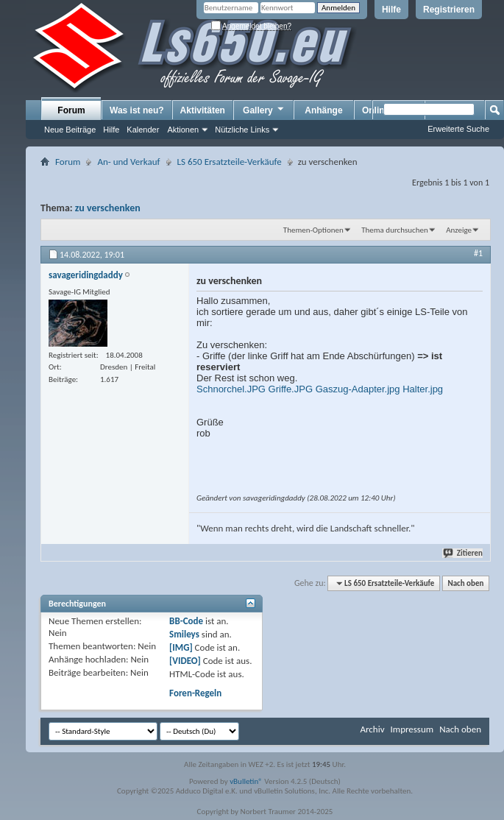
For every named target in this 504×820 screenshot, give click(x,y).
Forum (71, 110)
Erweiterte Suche (458, 129)
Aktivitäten (203, 110)
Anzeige (459, 230)
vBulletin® (246, 781)
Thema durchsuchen (395, 230)
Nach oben (465, 583)
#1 (478, 253)
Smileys (184, 634)
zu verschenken (108, 208)
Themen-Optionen (313, 230)
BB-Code (186, 621)
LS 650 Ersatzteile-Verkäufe (230, 162)
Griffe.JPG (291, 389)
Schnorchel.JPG (231, 389)
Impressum (412, 729)
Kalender (143, 130)
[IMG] (181, 647)
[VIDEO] (185, 661)
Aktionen (183, 130)
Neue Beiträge (70, 130)
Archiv (372, 729)
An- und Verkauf (128, 162)
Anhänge (323, 110)
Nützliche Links (242, 130)
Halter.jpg (423, 389)
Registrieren (449, 10)
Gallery (264, 110)
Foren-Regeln (195, 693)
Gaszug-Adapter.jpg (358, 389)
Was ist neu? (137, 110)
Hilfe (391, 10)
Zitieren (464, 553)
